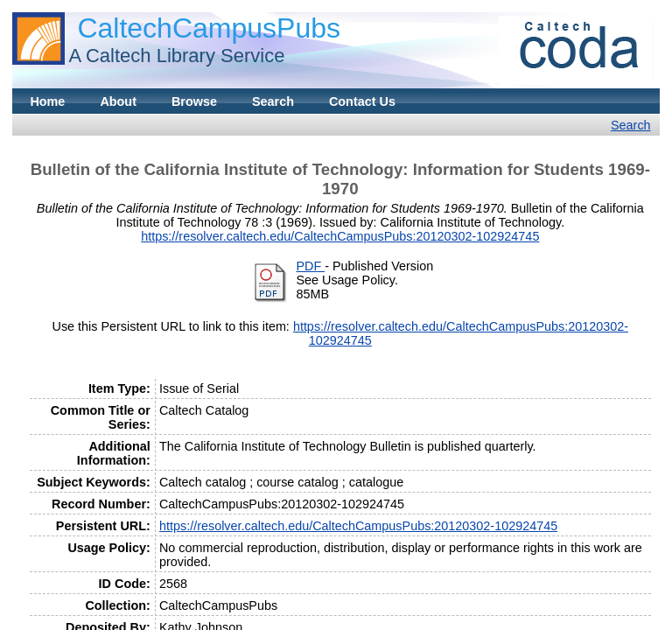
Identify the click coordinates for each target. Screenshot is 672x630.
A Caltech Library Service (176, 56)
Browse (194, 101)
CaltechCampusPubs (209, 28)
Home (47, 101)
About (118, 101)
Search (273, 101)
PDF (310, 266)
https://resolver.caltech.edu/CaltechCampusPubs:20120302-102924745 (340, 236)
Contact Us (362, 101)
